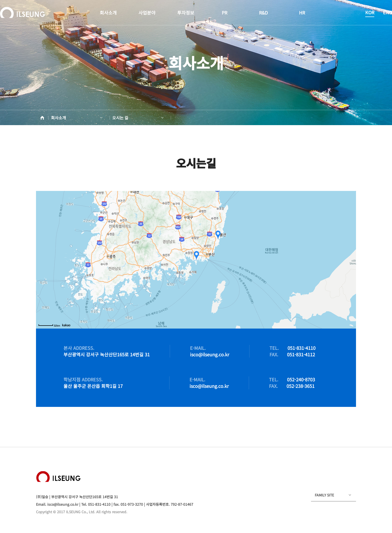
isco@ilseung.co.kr (63, 504)
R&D (263, 13)
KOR (370, 12)
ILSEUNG (22, 13)
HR (302, 13)
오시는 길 (120, 118)
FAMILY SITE (324, 495)
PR (224, 13)
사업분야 (147, 13)
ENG (387, 12)
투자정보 (186, 13)
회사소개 (108, 13)
